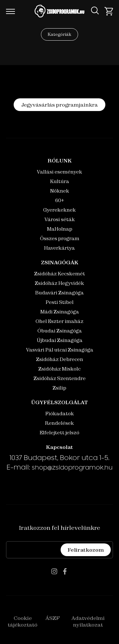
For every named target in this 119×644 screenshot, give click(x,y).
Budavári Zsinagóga (60, 293)
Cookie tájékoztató (23, 621)
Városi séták (60, 219)
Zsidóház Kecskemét (60, 274)
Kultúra (60, 181)
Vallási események (60, 172)
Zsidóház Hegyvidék (60, 283)
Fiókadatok (60, 414)
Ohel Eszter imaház (60, 321)
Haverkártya (60, 248)
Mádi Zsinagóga (60, 312)
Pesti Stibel (60, 302)
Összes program (60, 238)
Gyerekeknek (60, 210)
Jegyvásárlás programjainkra (60, 105)
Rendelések (60, 423)
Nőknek (60, 191)
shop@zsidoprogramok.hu (72, 468)
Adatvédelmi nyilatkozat (88, 621)
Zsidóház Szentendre (60, 378)
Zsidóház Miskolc (60, 369)
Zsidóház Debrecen (60, 359)
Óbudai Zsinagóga (60, 331)
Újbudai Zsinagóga (60, 340)
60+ (60, 200)
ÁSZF (53, 618)
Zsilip (60, 388)
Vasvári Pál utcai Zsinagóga (60, 350)
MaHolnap (60, 229)
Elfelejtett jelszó (60, 433)
